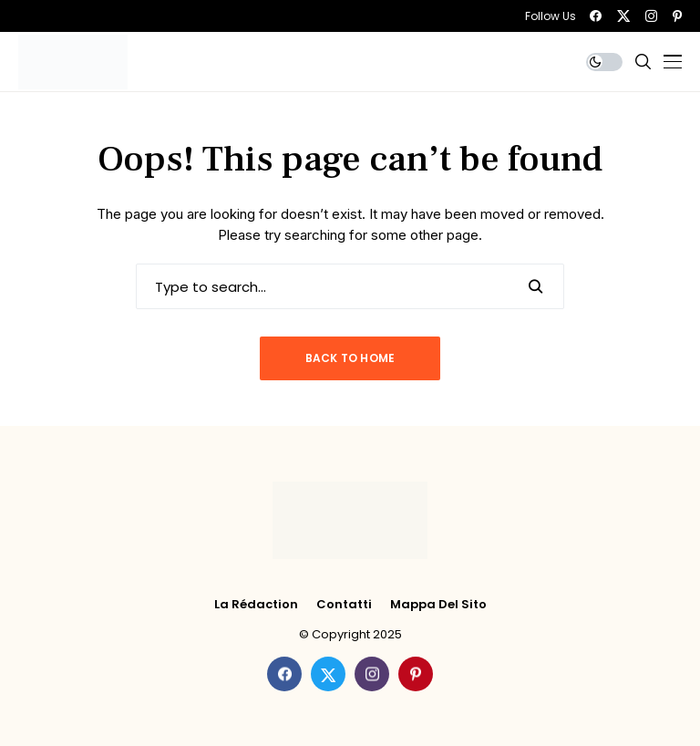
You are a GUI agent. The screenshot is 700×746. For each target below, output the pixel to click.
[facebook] (596, 16)
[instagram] (651, 16)
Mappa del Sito (438, 605)
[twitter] (623, 16)
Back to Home (350, 358)
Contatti (344, 605)
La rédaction (256, 605)
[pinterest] (677, 16)
